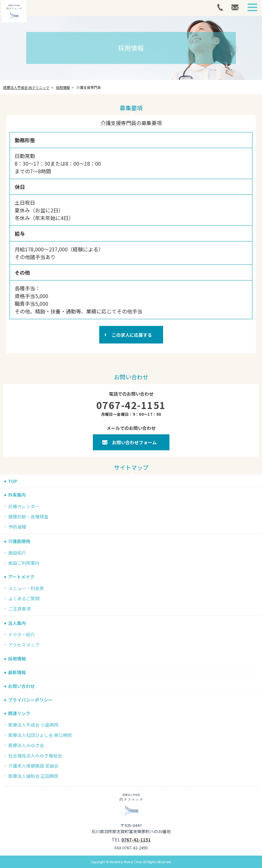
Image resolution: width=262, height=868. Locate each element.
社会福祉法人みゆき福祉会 (35, 755)
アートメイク (21, 577)
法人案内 (17, 623)
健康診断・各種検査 (28, 517)
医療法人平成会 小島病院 (33, 725)
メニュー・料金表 (26, 588)
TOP (13, 481)
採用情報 (17, 659)
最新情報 (17, 672)
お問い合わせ (21, 686)
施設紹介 (17, 553)
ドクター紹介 (22, 635)
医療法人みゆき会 (26, 745)
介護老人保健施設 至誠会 (33, 766)
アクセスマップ (24, 645)
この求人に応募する (132, 335)
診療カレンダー (24, 506)
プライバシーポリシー (30, 700)
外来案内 (17, 495)
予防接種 (17, 527)
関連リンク (19, 713)
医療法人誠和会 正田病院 (33, 776)
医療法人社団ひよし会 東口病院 (40, 735)
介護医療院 (19, 541)
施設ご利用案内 (24, 563)
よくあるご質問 (24, 598)
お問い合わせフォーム (134, 442)
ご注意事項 (19, 609)
